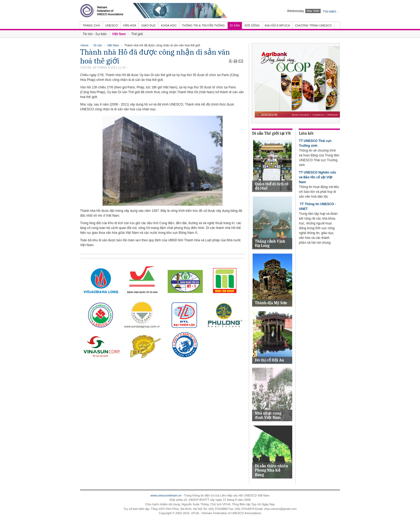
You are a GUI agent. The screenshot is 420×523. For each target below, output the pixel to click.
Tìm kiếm (329, 12)
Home (85, 45)
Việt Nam (113, 45)
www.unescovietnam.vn (166, 495)
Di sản (98, 45)
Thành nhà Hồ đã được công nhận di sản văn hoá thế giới (155, 57)
